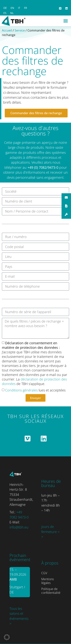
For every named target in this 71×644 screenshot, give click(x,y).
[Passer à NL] (12, 13)
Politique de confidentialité (51, 591)
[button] (66, 21)
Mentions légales (48, 581)
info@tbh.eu (19, 527)
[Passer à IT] (19, 8)
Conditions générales (21, 390)
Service (20, 30)
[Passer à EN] (12, 8)
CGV (44, 573)
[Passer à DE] (5, 8)
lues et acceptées (35, 390)
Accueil (7, 30)
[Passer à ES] (5, 13)
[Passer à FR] (26, 8)
